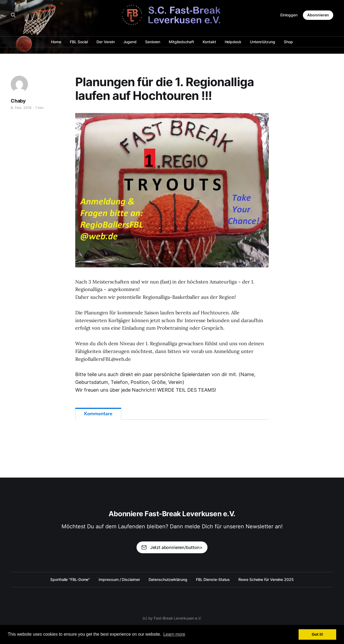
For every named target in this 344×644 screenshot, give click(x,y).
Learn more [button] (174, 634)
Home (56, 42)
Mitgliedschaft (181, 42)
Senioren (153, 42)
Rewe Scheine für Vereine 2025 (266, 579)
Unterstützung (263, 42)
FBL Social (79, 42)
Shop (288, 42)
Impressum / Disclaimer (119, 579)
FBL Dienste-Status (213, 579)
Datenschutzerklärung (168, 579)
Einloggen (289, 15)
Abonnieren (318, 15)
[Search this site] (13, 15)
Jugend (130, 42)
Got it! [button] (317, 634)
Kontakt (209, 42)
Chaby (18, 101)
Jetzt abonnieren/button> (172, 547)
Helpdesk (233, 42)
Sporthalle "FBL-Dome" (70, 579)
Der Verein (105, 42)
